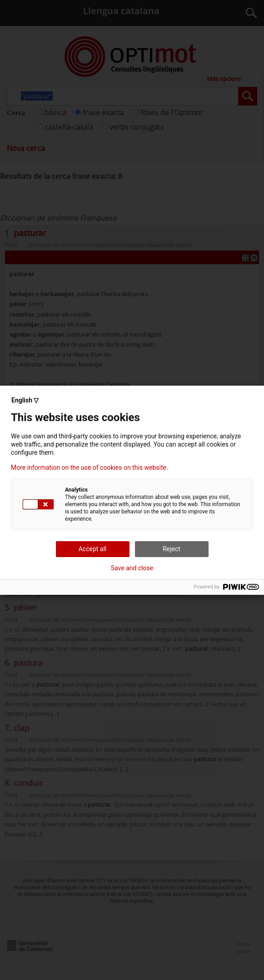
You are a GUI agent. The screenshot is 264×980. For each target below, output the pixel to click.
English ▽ (25, 400)
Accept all (93, 549)
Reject (172, 549)
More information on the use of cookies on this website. (90, 467)
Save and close (132, 568)
